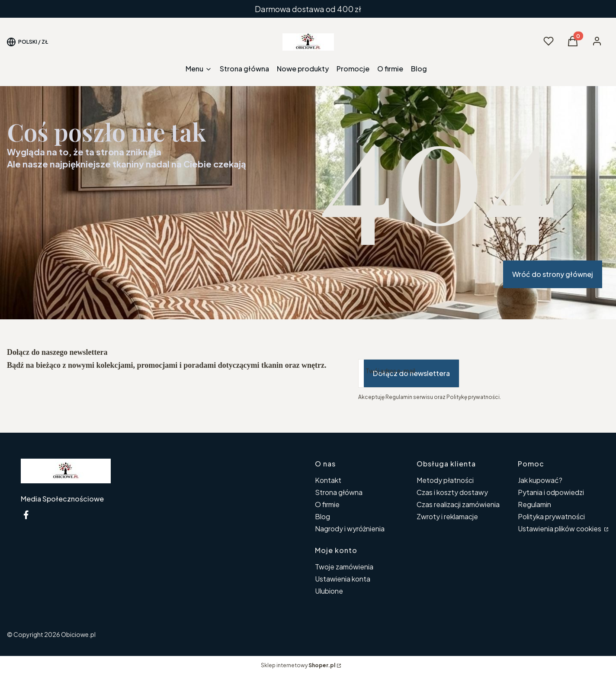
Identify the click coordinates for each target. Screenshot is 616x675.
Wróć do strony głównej (553, 274)
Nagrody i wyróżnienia (350, 529)
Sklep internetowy (298, 665)
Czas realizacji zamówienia (458, 504)
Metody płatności (445, 480)
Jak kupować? (540, 480)
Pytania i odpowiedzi (551, 492)
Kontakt (328, 480)
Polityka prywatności (551, 516)
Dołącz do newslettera (411, 373)
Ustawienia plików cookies (560, 529)
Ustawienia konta (343, 579)
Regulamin (534, 504)
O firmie (327, 504)
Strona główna (339, 492)
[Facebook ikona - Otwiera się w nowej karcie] (26, 515)
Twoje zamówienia (344, 567)
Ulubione (329, 591)
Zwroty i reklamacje (447, 516)
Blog (322, 516)
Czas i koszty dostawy (452, 492)
